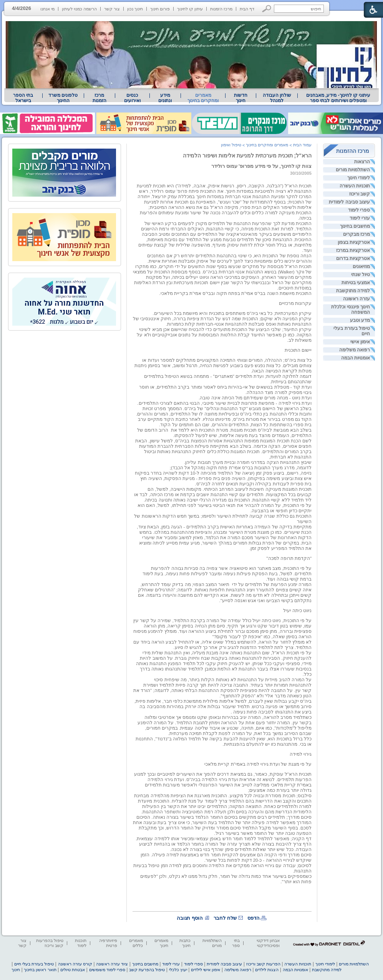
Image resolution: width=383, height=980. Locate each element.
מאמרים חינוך (161, 943)
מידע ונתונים (165, 98)
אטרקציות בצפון (354, 242)
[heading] (222, 277)
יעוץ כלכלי (178, 970)
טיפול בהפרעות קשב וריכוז (50, 943)
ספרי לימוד (359, 210)
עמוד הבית (302, 145)
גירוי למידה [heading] (301, 754)
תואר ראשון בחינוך (40, 970)
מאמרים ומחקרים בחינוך (203, 98)
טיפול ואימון (231, 145)
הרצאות (362, 162)
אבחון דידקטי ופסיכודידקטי (268, 943)
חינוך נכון (135, 9)
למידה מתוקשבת (353, 291)
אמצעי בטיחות (356, 283)
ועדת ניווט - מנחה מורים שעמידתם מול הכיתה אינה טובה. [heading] (255, 398)
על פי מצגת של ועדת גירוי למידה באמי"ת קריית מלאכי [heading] (258, 764)
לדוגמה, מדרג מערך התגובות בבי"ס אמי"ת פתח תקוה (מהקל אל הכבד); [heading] (241, 468)
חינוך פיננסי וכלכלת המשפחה (351, 310)
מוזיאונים (361, 267)
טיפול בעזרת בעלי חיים (352, 331)
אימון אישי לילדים (206, 970)
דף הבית (247, 9)
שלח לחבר (225, 918)
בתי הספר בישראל (23, 98)
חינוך (16, 970)
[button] (267, 9)
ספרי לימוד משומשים (107, 970)
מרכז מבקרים (356, 234)
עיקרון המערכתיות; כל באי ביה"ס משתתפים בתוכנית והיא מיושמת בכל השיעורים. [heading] (232, 313)
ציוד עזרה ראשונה (112, 964)
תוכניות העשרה (355, 186)
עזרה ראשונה (356, 299)
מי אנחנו (47, 9)
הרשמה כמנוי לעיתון (79, 9)
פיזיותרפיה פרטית (108, 943)
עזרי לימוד (360, 218)
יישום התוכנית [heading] (298, 350)
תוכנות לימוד (81, 943)
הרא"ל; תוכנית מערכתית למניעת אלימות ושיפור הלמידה (247, 156)
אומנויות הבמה (356, 358)
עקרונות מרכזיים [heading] (295, 303)
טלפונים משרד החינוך (63, 98)
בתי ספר (236, 943)
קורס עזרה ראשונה (75, 964)
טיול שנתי (361, 275)
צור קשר (112, 9)
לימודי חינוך (359, 178)
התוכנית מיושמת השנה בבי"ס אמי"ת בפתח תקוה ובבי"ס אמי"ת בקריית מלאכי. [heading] (235, 293)
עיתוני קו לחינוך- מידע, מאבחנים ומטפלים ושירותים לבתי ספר (338, 98)
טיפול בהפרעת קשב (147, 970)
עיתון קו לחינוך (190, 9)
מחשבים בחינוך (355, 226)
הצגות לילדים (267, 970)
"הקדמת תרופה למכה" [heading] (289, 558)
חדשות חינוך (241, 98)
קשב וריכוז (360, 194)
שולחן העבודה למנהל (277, 98)
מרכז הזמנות (221, 9)
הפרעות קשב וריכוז (263, 964)
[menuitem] (338, 98)
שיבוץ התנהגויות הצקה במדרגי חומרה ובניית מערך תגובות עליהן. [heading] (248, 462)
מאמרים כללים (136, 943)
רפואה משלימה (355, 350)
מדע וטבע (360, 320)
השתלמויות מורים (353, 170)
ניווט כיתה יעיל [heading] (297, 611)
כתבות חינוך (185, 943)
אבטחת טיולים (73, 970)
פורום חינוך (160, 9)
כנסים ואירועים (132, 98)
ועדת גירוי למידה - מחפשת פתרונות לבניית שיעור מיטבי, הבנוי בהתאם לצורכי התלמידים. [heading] (224, 403)
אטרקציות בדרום (353, 258)
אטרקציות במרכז (353, 250)
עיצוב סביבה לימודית (349, 202)
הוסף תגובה (190, 918)
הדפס (254, 918)
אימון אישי (360, 342)
